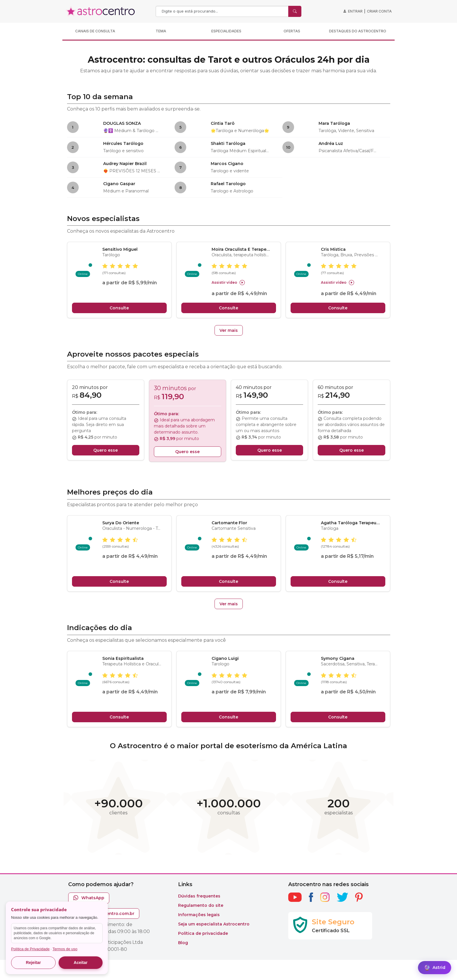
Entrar (355, 11)
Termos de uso (65, 949)
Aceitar (81, 963)
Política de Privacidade (30, 949)
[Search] (223, 11)
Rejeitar (33, 963)
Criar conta (379, 11)
